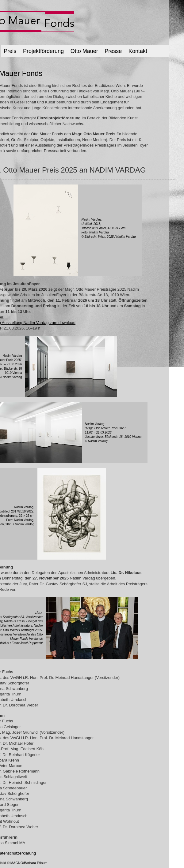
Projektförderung (43, 51)
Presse (113, 51)
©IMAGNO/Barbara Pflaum (27, 863)
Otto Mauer (84, 51)
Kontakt (138, 51)
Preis (10, 51)
